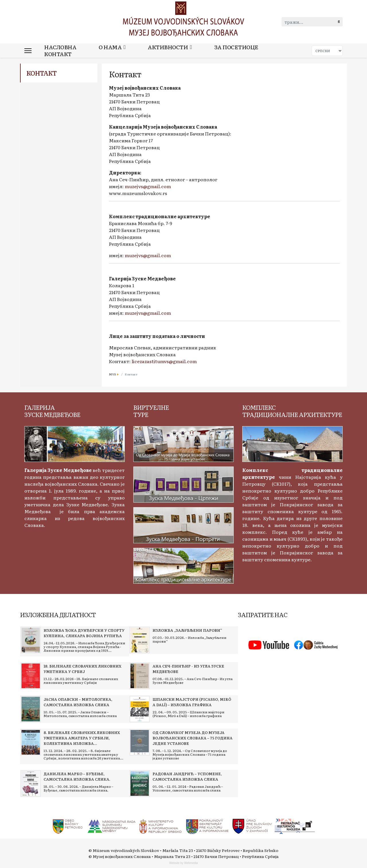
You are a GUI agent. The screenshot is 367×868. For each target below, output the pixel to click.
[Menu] (28, 51)
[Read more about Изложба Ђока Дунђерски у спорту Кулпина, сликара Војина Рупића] (31, 640)
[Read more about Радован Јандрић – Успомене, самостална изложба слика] (140, 784)
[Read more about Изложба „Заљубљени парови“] (140, 640)
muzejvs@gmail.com (148, 186)
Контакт (58, 54)
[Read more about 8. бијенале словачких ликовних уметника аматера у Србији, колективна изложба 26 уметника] (31, 742)
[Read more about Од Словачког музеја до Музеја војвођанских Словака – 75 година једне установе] (140, 742)
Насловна (60, 47)
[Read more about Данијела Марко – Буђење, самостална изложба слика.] (31, 784)
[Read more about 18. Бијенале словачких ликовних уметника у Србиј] (31, 676)
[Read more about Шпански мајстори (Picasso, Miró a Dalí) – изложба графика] (140, 709)
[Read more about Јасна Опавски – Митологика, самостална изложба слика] (31, 709)
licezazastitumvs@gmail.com (164, 361)
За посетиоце (236, 47)
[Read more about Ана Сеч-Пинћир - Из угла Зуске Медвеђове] (140, 676)
